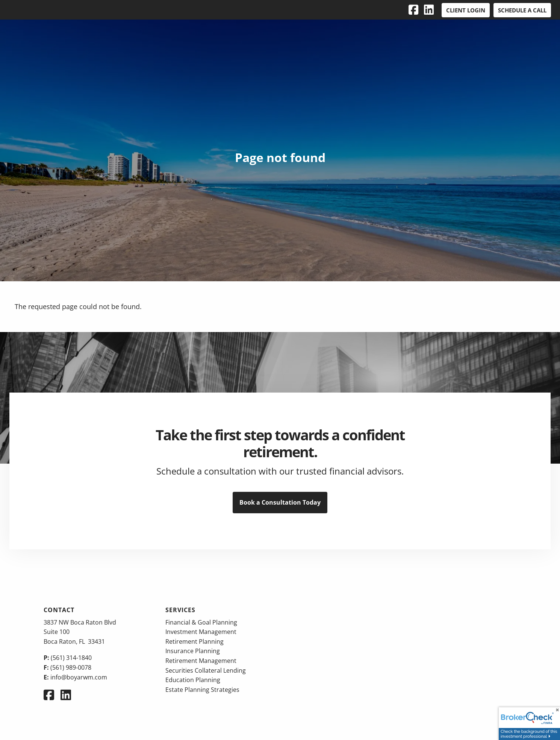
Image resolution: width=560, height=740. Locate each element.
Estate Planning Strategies (202, 690)
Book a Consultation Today (280, 502)
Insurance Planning (193, 651)
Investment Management (201, 632)
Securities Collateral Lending (206, 670)
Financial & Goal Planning (201, 622)
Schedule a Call (522, 10)
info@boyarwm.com (79, 677)
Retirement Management (201, 661)
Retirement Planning (194, 641)
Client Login (466, 10)
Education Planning (193, 680)
